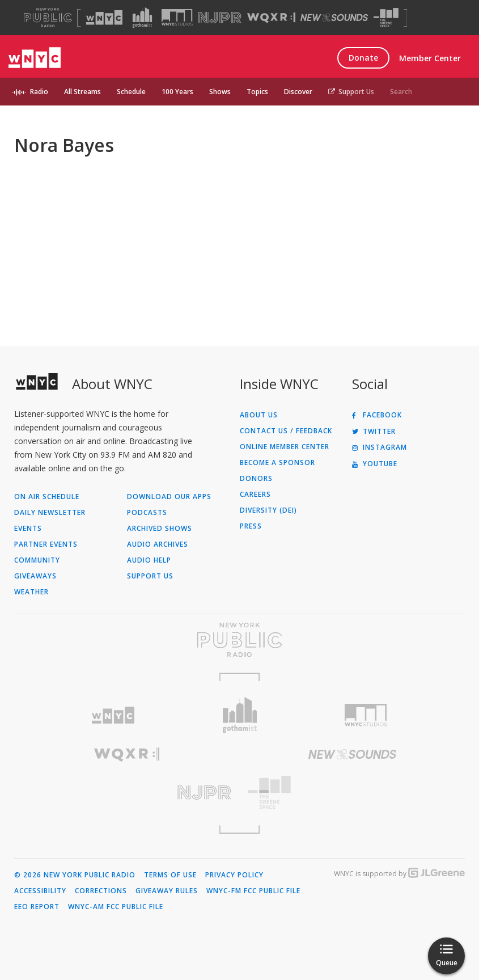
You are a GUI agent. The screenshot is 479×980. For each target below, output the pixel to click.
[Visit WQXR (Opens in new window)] (271, 18)
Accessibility (40, 891)
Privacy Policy (234, 875)
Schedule (131, 92)
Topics (257, 92)
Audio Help (149, 560)
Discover (298, 92)
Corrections (101, 891)
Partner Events (46, 544)
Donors (256, 479)
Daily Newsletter (50, 513)
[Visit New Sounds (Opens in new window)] (334, 18)
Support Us (351, 92)
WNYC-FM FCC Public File (253, 891)
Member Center (430, 58)
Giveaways (35, 576)
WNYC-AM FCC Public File (116, 907)
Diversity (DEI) (268, 510)
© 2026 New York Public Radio (75, 875)
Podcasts (147, 513)
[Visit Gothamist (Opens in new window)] (142, 18)
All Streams (82, 92)
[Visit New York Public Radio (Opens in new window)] (240, 640)
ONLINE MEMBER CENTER (285, 447)
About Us (259, 415)
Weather (31, 592)
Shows (220, 92)
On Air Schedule (47, 497)
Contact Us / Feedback (286, 431)
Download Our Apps (169, 497)
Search (401, 92)
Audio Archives (158, 544)
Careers (255, 495)
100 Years (177, 92)
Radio (39, 92)
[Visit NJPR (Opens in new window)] (220, 18)
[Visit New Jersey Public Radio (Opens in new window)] (127, 793)
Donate (363, 58)
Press (251, 526)
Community (37, 560)
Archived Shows (160, 529)
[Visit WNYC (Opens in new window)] (104, 18)
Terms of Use (170, 875)
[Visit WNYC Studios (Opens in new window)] (177, 17)
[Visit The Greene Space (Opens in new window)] (386, 18)
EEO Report (37, 907)
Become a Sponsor (277, 463)
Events (28, 529)
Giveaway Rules (167, 891)
